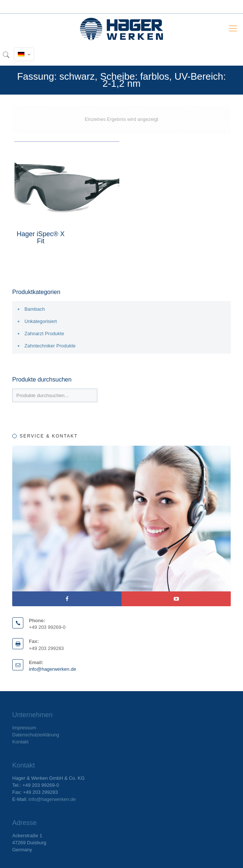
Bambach (35, 309)
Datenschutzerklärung (36, 735)
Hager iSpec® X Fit (41, 237)
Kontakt (20, 742)
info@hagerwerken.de (52, 669)
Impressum (24, 728)
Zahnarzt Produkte (44, 334)
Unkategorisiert (41, 321)
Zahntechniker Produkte (50, 346)
